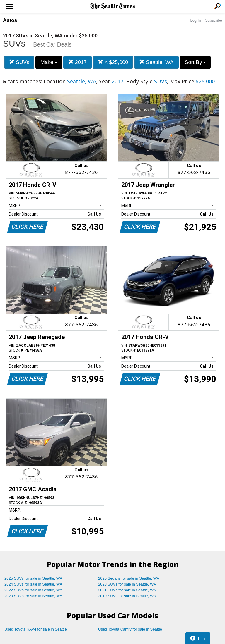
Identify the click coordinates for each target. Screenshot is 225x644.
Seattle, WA (156, 62)
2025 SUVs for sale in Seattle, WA (33, 578)
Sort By (195, 62)
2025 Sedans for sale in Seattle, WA (129, 578)
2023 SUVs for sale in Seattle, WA (127, 584)
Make (49, 62)
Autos (10, 20)
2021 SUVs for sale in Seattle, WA (127, 590)
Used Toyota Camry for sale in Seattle (130, 629)
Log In (195, 20)
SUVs (19, 62)
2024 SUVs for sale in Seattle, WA (33, 584)
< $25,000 (113, 62)
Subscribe (214, 20)
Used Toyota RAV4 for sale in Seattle (36, 629)
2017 (77, 62)
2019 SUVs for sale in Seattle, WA (127, 596)
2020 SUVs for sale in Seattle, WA (33, 596)
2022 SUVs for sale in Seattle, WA (33, 590)
